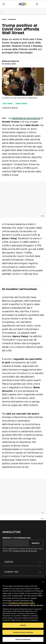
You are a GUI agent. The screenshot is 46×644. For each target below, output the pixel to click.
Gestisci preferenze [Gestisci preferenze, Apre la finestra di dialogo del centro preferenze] (23, 639)
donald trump (21, 104)
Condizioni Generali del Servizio (25, 551)
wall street (8, 104)
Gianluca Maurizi (10, 61)
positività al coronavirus (26, 118)
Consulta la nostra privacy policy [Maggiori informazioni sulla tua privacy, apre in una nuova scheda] (22, 603)
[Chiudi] (43, 582)
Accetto (23, 625)
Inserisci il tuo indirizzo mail (17, 538)
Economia (12, 19)
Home (4, 19)
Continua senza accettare (23, 632)
